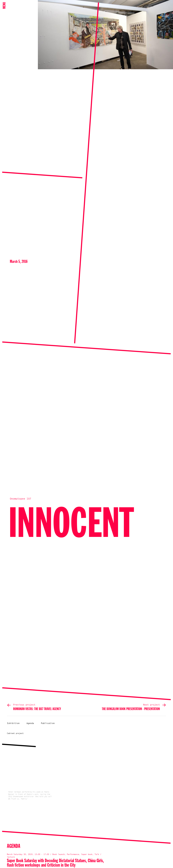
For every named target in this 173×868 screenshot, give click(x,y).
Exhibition (13, 723)
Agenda (30, 723)
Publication (48, 723)
